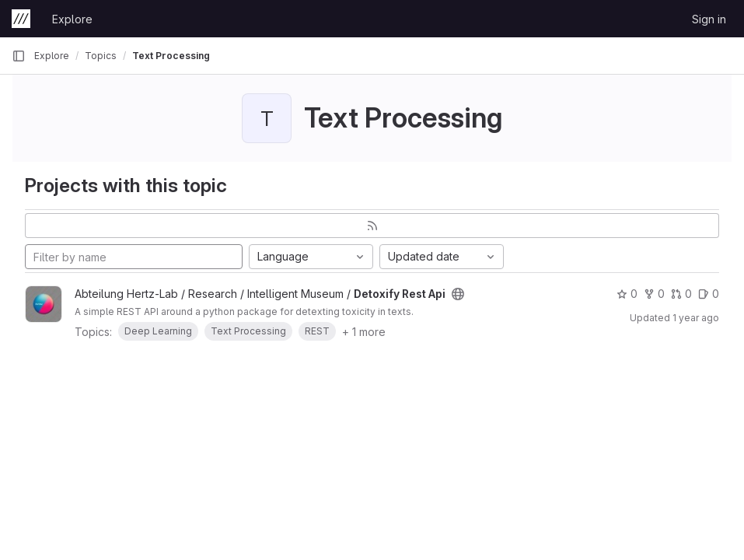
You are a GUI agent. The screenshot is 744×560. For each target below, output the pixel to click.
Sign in (709, 19)
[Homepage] (21, 19)
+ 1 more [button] (364, 332)
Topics (101, 56)
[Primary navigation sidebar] (19, 56)
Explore (72, 19)
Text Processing (171, 56)
